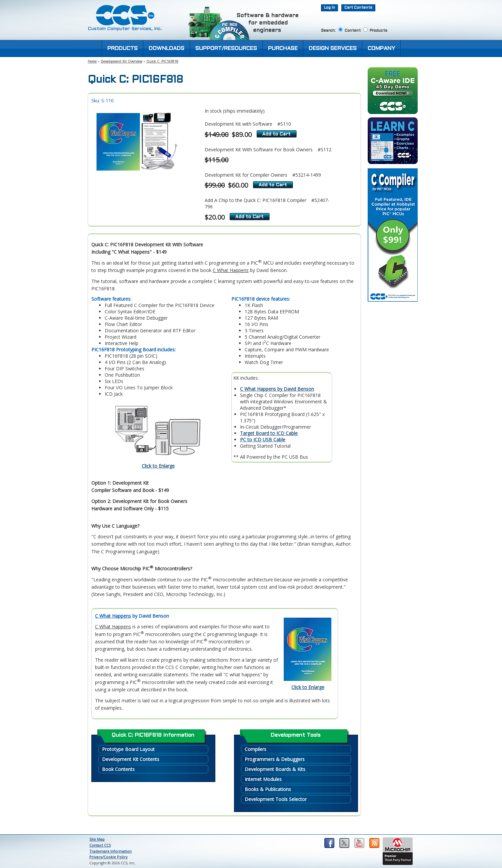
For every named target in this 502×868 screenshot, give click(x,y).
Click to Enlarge (158, 466)
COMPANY (381, 48)
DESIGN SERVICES (333, 48)
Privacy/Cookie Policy (108, 857)
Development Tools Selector (276, 799)
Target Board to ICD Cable (269, 433)
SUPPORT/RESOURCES (226, 48)
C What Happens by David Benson (277, 389)
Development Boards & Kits (275, 769)
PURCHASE (283, 48)
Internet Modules (263, 779)
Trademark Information (110, 851)
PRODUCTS (122, 48)
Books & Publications (268, 789)
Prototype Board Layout (128, 749)
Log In (329, 8)
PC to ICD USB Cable (263, 439)
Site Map (97, 839)
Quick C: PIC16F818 (162, 61)
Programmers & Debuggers (275, 759)
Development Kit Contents (131, 759)
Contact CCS (100, 845)
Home (92, 61)
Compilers (255, 749)
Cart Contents (358, 8)
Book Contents (118, 769)
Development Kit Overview (121, 61)
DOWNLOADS (166, 48)
